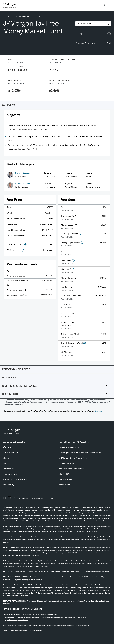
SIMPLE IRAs (65, 474)
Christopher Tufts (23, 184)
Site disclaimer (66, 479)
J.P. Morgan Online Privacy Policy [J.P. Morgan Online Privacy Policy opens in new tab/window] (73, 458)
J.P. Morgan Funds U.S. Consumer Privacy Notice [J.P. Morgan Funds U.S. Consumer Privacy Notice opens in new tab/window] (80, 453)
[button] (108, 24)
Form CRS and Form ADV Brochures (75, 442)
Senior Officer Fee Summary (71, 469)
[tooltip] (77, 60)
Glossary (7, 458)
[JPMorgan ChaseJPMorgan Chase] (38, 498)
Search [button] (103, 5)
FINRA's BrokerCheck (41, 566)
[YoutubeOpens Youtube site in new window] (9, 499)
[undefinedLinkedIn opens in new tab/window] (4, 499)
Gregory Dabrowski (24, 173)
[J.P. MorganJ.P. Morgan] (24, 498)
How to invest (9, 469)
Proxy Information (67, 463)
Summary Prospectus (93, 43)
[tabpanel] (57, 238)
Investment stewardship (70, 447)
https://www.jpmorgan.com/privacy (17, 620)
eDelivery (7, 447)
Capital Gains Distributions (15, 442)
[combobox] (27, 17)
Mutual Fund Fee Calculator (15, 479)
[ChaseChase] (51, 498)
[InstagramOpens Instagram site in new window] (14, 499)
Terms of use (65, 485)
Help (5, 463)
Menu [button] (109, 5)
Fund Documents (11, 453)
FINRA (31, 566)
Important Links (10, 474)
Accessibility (8, 485)
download (83, 553)
